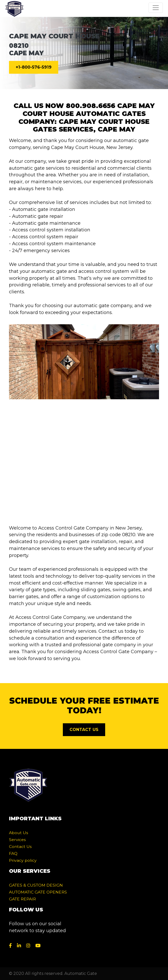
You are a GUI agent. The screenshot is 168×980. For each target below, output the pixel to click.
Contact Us (20, 847)
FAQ (13, 853)
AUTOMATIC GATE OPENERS (38, 892)
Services (17, 840)
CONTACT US (84, 730)
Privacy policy (23, 860)
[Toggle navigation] (156, 8)
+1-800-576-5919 (34, 67)
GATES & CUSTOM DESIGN (36, 885)
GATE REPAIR (22, 899)
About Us (18, 833)
